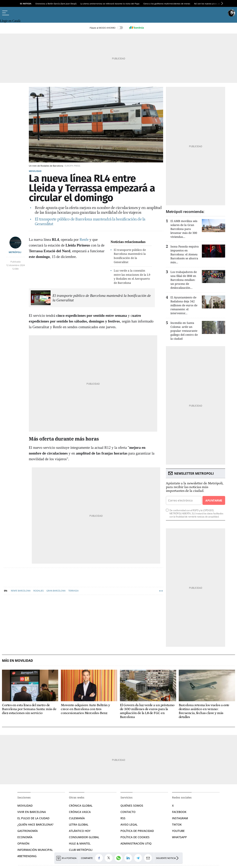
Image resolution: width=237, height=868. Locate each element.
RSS (123, 818)
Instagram (180, 818)
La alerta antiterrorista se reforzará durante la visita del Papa (110, 4)
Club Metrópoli (81, 850)
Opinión (23, 843)
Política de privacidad (137, 831)
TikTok (177, 824)
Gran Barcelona (56, 591)
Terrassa (73, 591)
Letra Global (79, 824)
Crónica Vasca (80, 812)
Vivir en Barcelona (32, 812)
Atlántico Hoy (80, 831)
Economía (25, 837)
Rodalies (39, 591)
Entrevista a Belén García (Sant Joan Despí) (56, 4)
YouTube (178, 831)
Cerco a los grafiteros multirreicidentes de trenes (167, 4)
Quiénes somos (132, 806)
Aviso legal (129, 824)
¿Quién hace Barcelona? (35, 824)
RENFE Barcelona (21, 591)
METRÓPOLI (15, 252)
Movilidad (35, 171)
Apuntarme (214, 500)
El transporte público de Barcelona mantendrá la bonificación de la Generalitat (130, 256)
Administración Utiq (136, 843)
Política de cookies (135, 837)
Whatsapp (179, 837)
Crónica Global (81, 806)
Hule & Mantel (80, 843)
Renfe (84, 239)
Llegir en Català (10, 21)
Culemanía (77, 818)
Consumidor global (84, 837)
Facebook (179, 812)
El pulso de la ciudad (33, 818)
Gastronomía (28, 831)
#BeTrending (27, 856)
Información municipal (35, 850)
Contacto (128, 812)
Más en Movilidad (17, 661)
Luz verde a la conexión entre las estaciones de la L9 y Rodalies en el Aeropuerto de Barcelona (132, 277)
